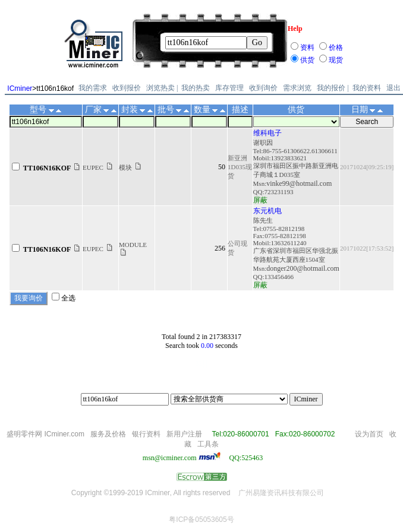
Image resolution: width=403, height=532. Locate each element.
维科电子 (267, 133)
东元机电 (267, 211)
